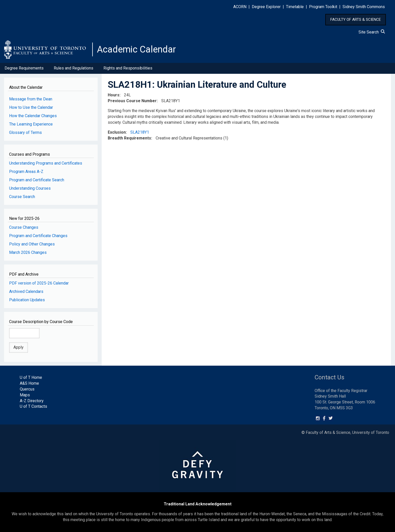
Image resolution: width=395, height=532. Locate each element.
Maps (25, 395)
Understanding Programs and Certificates (46, 163)
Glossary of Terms (25, 132)
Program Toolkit (323, 7)
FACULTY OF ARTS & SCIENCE (356, 20)
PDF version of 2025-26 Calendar (39, 283)
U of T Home (31, 377)
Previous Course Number (132, 101)
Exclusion (117, 132)
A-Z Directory (32, 401)
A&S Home (29, 383)
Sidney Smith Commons (364, 7)
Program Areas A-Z (26, 172)
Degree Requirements (24, 68)
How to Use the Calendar (31, 107)
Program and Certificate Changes (38, 236)
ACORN (240, 7)
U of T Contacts (33, 406)
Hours (114, 95)
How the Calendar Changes (33, 116)
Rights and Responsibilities (128, 68)
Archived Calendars (26, 291)
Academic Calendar (136, 49)
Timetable (295, 7)
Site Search (372, 32)
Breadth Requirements (129, 138)
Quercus (27, 389)
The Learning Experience (31, 124)
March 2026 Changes (28, 252)
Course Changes (24, 227)
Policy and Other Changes (32, 244)
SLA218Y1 (140, 132)
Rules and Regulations (74, 68)
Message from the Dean (31, 99)
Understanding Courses (30, 188)
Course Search (22, 197)
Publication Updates (27, 300)
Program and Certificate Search (37, 180)
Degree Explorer (266, 7)
